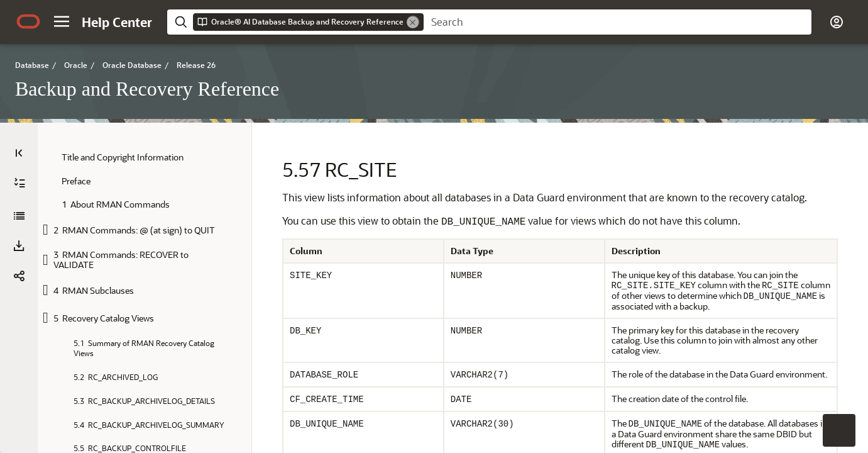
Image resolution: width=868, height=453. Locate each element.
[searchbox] (618, 22)
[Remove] (413, 22)
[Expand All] (19, 183)
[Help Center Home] (117, 22)
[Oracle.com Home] (28, 21)
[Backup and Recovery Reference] (19, 216)
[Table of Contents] (19, 153)
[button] (62, 21)
